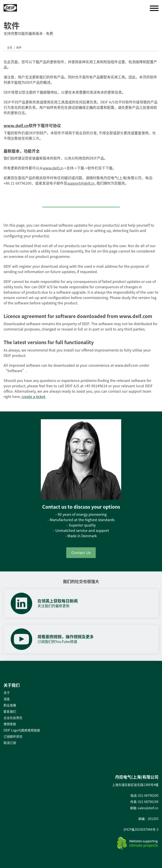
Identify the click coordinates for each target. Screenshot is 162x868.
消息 (7, 699)
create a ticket (33, 396)
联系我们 (10, 711)
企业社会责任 (13, 718)
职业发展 (10, 705)
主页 (10, 48)
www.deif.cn (16, 125)
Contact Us (81, 553)
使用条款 (10, 724)
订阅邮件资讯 (13, 736)
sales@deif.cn (148, 808)
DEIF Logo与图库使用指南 (22, 730)
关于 (7, 693)
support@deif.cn (81, 183)
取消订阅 (10, 743)
